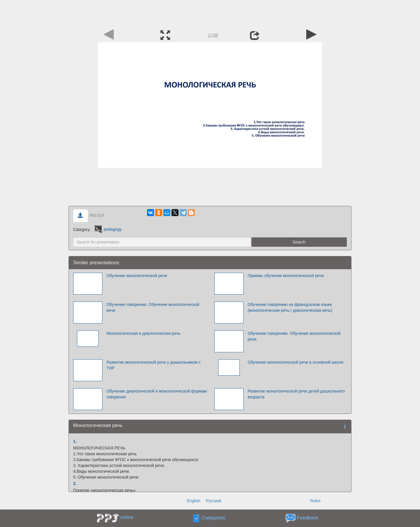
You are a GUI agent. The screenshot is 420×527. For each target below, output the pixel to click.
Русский (213, 501)
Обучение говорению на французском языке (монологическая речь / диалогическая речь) (290, 307)
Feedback (307, 518)
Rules (315, 501)
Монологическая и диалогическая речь (143, 333)
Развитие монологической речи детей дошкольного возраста (296, 394)
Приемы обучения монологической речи (286, 276)
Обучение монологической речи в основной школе (296, 362)
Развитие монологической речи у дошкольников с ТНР (154, 365)
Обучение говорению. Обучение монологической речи (153, 307)
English (194, 501)
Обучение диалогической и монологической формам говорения (157, 394)
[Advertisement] (210, 13)
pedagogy (107, 229)
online (127, 517)
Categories (214, 518)
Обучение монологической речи (137, 276)
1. (75, 441)
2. (75, 484)
